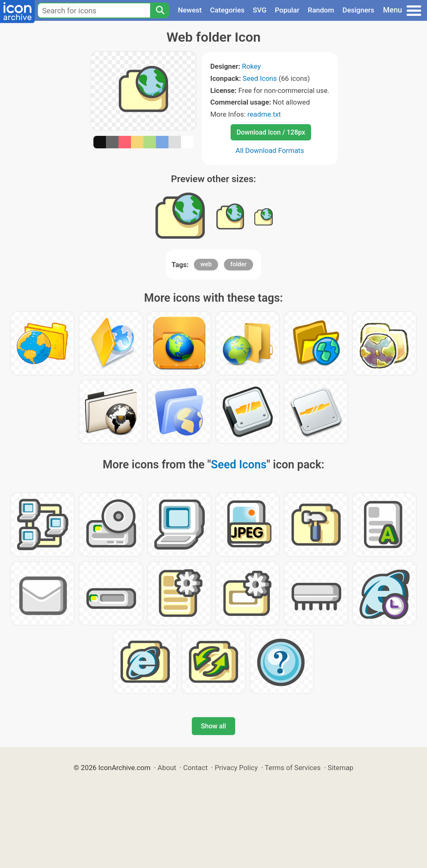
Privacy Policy (236, 768)
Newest (190, 10)
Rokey (251, 66)
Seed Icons (260, 78)
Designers (358, 10)
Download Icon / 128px (271, 132)
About (167, 768)
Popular (287, 10)
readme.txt (264, 114)
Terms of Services (293, 768)
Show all (213, 726)
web (206, 264)
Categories (227, 10)
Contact (195, 768)
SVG (260, 10)
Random (321, 10)
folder (238, 264)
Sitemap (341, 768)
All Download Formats (270, 150)
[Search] (160, 10)
